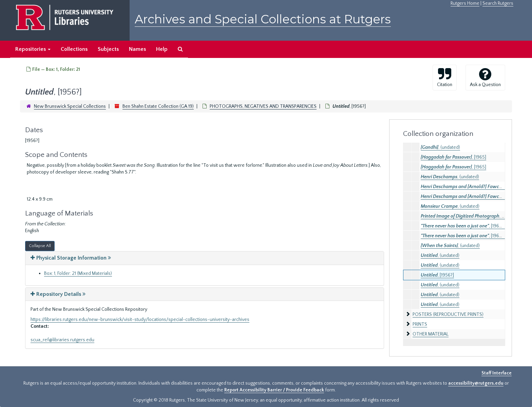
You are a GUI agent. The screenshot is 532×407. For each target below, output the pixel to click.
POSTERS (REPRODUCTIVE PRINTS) (448, 314)
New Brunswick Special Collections (70, 106)
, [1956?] (437, 275)
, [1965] (453, 157)
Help (162, 49)
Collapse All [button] (40, 246)
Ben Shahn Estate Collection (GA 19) (158, 106)
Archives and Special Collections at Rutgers (263, 19)
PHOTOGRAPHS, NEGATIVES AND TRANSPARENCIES (263, 106)
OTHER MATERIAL (431, 334)
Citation (445, 77)
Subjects (108, 49)
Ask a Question (485, 77)
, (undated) (440, 147)
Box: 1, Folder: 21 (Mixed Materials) (78, 273)
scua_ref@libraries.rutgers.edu (62, 340)
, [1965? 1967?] (469, 226)
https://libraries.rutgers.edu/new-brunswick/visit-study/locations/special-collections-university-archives (140, 320)
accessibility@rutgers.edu (476, 383)
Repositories (33, 49)
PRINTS (420, 324)
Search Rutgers (498, 3)
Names (137, 49)
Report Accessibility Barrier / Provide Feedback (274, 390)
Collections (74, 49)
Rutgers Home (465, 3)
